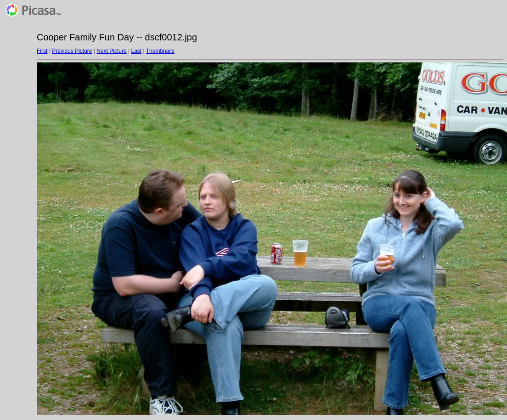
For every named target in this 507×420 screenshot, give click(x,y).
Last (136, 51)
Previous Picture (72, 51)
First (42, 51)
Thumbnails (160, 51)
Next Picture (111, 51)
